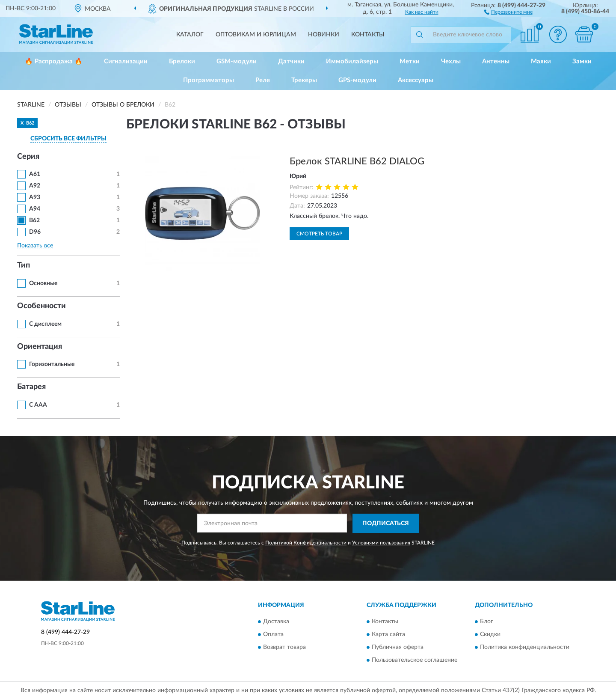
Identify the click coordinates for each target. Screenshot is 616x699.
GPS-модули (357, 80)
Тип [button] (24, 265)
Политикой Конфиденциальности (306, 543)
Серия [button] (28, 157)
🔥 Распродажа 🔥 (54, 61)
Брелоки (182, 61)
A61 (35, 174)
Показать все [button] (35, 246)
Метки (410, 61)
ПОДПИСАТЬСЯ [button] (386, 524)
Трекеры (304, 80)
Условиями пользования (381, 543)
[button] (508, 12)
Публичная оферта (398, 648)
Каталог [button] (190, 35)
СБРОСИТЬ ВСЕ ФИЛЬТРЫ (68, 139)
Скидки (490, 635)
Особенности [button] (41, 306)
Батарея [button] (31, 387)
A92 (35, 186)
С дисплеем (45, 324)
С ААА (38, 405)
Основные (43, 283)
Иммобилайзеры (352, 61)
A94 (35, 209)
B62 (34, 220)
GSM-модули (237, 61)
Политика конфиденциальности (525, 648)
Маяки (541, 61)
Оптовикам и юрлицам (256, 35)
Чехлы (451, 61)
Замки (582, 61)
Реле (263, 80)
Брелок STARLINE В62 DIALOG (357, 161)
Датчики (291, 61)
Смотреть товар (319, 234)
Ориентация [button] (40, 347)
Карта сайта (388, 635)
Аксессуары (416, 80)
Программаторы (209, 80)
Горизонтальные (52, 364)
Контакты (368, 35)
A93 (35, 197)
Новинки (324, 35)
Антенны (496, 61)
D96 (35, 232)
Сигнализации (126, 61)
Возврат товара (284, 648)
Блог (487, 622)
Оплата (273, 635)
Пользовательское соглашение (415, 660)
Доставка (276, 622)
